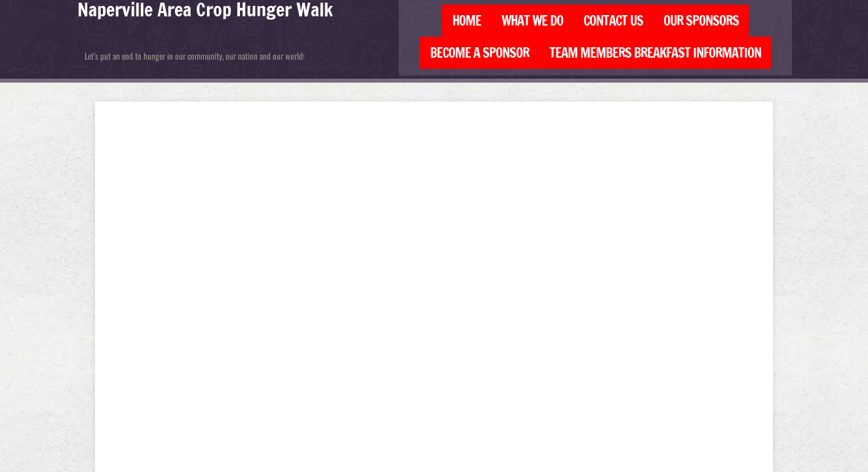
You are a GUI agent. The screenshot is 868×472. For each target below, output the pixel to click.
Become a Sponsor (480, 53)
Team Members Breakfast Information (655, 53)
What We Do (532, 21)
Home (467, 21)
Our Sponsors (701, 21)
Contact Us (613, 21)
